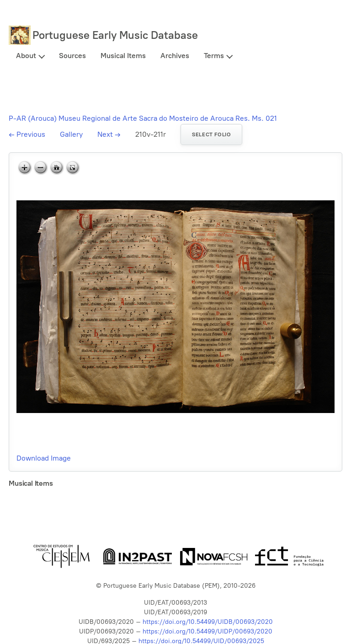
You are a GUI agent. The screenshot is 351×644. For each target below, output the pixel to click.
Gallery (71, 134)
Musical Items (123, 56)
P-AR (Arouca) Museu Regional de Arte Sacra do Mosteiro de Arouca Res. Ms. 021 (143, 118)
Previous (27, 134)
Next (109, 134)
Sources (72, 56)
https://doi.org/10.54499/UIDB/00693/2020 (208, 622)
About (26, 56)
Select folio (211, 134)
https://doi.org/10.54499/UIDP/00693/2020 (207, 631)
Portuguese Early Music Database (115, 35)
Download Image (44, 458)
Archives (175, 56)
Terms (214, 56)
